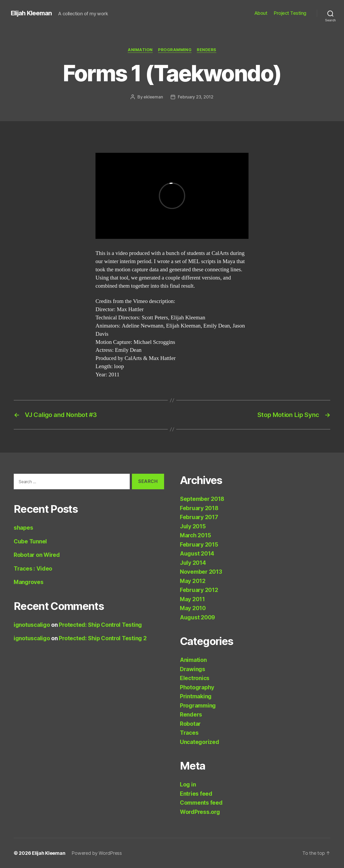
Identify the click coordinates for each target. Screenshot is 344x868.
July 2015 (193, 526)
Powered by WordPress (97, 853)
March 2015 (195, 535)
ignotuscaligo (32, 625)
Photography (197, 687)
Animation (140, 50)
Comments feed (201, 803)
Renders (207, 50)
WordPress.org (200, 812)
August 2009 (197, 617)
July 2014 (193, 563)
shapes (23, 528)
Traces (189, 733)
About (261, 13)
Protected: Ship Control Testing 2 (103, 638)
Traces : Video (33, 569)
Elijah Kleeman (31, 13)
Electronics (195, 678)
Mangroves (29, 582)
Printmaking (196, 696)
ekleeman (153, 97)
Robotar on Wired (37, 555)
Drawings (193, 669)
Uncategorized (200, 742)
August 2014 (197, 554)
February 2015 (199, 545)
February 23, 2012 (195, 97)
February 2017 (199, 517)
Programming (175, 50)
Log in (188, 784)
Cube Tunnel (30, 541)
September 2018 (202, 499)
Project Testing (290, 13)
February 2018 (199, 508)
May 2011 (192, 599)
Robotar (190, 724)
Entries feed (196, 794)
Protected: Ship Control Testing (100, 625)
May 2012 (193, 581)
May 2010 (193, 608)
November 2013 (201, 572)
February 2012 (199, 590)
